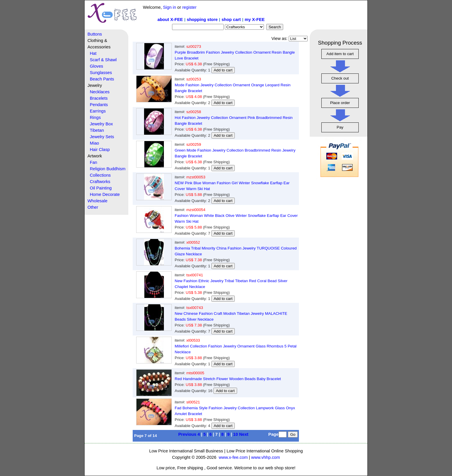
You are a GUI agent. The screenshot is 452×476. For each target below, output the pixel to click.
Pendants (99, 105)
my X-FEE (255, 20)
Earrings (98, 111)
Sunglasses (101, 73)
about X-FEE (170, 20)
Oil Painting (101, 188)
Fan (93, 162)
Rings (95, 117)
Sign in (170, 7)
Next (244, 434)
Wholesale (97, 201)
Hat (93, 53)
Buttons (95, 34)
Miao (94, 143)
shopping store (202, 20)
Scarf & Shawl (103, 60)
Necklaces (100, 92)
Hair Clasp (100, 150)
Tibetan (97, 130)
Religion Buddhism (108, 169)
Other (93, 207)
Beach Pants (102, 79)
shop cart (231, 20)
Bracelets (99, 98)
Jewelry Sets (102, 137)
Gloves (97, 66)
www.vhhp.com (266, 457)
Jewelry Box (101, 124)
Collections (100, 175)
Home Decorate (105, 194)
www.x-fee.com (233, 457)
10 (236, 434)
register (189, 7)
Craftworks (100, 182)
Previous (187, 434)
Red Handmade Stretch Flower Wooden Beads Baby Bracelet (228, 379)
